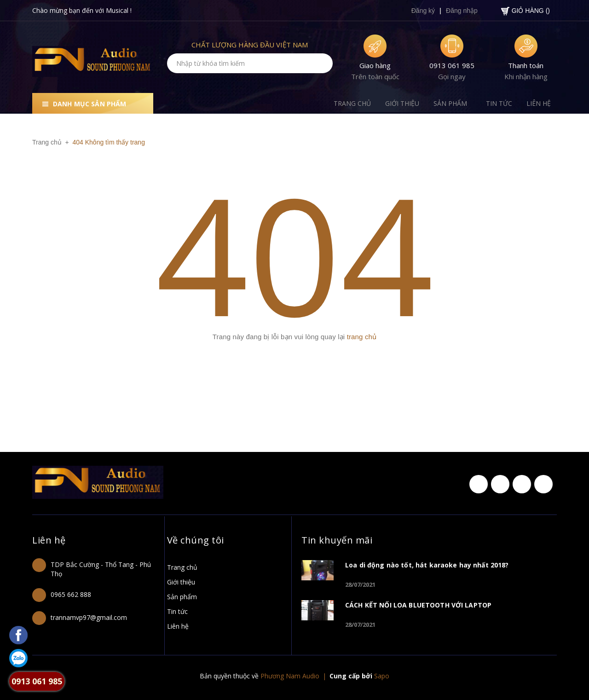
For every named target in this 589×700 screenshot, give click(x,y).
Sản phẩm (182, 597)
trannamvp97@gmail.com (89, 617)
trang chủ (362, 337)
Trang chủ (182, 567)
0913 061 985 (452, 65)
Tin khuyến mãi (338, 540)
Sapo (382, 676)
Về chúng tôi (197, 540)
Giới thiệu (181, 582)
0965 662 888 (71, 594)
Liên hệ (50, 540)
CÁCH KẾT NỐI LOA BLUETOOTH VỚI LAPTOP (418, 605)
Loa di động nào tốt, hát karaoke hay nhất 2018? (427, 565)
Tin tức (177, 611)
